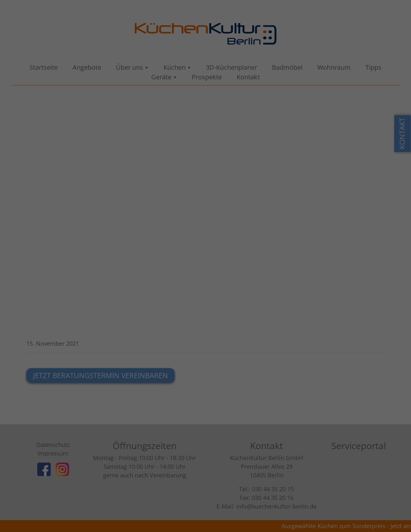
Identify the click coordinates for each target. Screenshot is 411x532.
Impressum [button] (241, 191)
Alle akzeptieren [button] (206, 139)
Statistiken (197, 117)
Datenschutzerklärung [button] (209, 191)
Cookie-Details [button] (173, 191)
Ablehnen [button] (205, 158)
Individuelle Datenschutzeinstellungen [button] (206, 177)
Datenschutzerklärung (247, 90)
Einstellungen (217, 96)
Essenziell (145, 117)
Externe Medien (255, 117)
